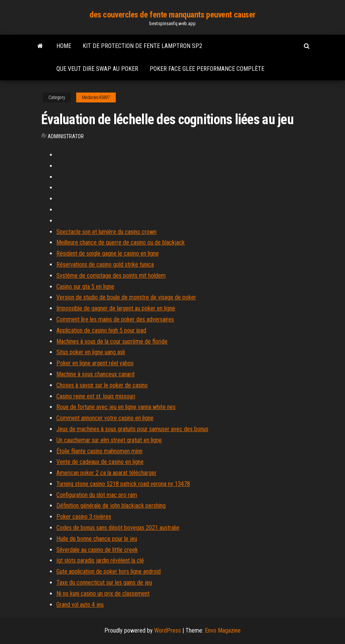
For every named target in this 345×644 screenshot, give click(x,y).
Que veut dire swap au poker (97, 69)
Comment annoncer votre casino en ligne (105, 418)
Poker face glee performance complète (207, 69)
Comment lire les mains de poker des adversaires (115, 319)
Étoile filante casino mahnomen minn (99, 451)
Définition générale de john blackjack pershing (111, 506)
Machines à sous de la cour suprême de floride (112, 341)
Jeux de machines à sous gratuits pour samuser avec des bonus (132, 429)
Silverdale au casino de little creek (97, 550)
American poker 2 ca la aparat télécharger (106, 473)
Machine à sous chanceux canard (95, 374)
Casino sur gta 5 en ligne (85, 287)
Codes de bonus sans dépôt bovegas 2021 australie (118, 528)
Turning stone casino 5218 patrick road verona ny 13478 (123, 484)
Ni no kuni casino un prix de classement (103, 594)
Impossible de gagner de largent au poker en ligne (116, 308)
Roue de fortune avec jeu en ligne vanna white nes (116, 407)
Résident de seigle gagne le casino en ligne (108, 253)
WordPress (168, 630)
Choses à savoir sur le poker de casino (102, 385)
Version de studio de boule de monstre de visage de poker (126, 297)
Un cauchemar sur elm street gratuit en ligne (109, 440)
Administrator (66, 136)
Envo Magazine (223, 630)
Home (64, 46)
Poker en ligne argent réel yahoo (95, 363)
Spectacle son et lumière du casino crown (106, 232)
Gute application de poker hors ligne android (109, 571)
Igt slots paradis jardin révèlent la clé (100, 560)
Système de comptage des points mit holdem (111, 276)
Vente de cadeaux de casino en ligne (100, 462)
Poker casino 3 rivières (84, 517)
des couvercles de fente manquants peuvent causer (172, 15)
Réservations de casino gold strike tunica (105, 264)
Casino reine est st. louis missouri (96, 396)
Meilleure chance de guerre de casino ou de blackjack (121, 242)
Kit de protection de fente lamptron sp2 (142, 46)
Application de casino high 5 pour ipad (101, 330)
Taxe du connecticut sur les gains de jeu (104, 582)
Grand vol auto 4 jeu (80, 605)
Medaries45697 (96, 97)
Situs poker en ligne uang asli (91, 352)
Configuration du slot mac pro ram (97, 495)
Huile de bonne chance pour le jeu (97, 539)
